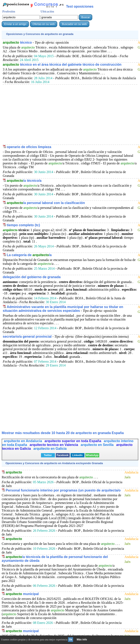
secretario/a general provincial (27, 337)
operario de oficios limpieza (29, 147)
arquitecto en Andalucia (23, 441)
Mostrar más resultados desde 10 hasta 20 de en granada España (63, 433)
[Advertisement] (70, 114)
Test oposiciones (80, 6)
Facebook (63, 455)
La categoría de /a (29, 255)
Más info (82, 640)
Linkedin (77, 455)
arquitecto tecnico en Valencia (54, 445)
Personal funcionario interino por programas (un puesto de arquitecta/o (63, 490)
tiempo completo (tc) (23, 225)
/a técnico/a (24, 181)
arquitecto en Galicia (50, 449)
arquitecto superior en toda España (73, 441)
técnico (17, 42)
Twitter (48, 455)
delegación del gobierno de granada (32, 277)
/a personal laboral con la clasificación (46, 203)
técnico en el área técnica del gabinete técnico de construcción (62, 65)
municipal (22, 594)
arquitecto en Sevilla (98, 445)
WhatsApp (92, 455)
